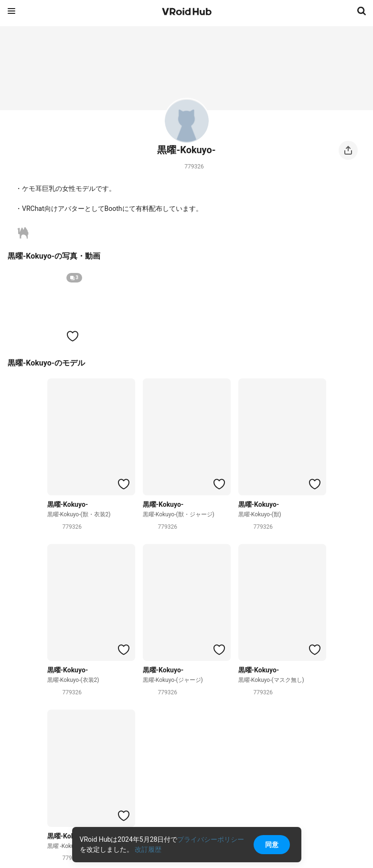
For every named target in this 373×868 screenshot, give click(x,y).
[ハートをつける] (73, 336)
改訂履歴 (148, 849)
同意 (272, 845)
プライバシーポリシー (211, 839)
